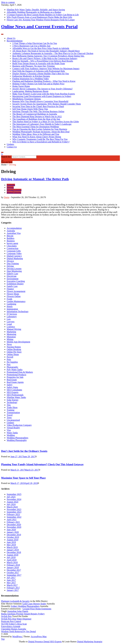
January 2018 (13, 567)
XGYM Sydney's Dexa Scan (14, 624)
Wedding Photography (17, 440)
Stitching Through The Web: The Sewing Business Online (38, 111)
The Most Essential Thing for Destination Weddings (36, 127)
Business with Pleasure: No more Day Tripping (33, 66)
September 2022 (14, 517)
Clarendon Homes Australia (14, 629)
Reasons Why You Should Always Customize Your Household (40, 101)
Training (11, 410)
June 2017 (11, 580)
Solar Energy (13, 400)
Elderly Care (12, 274)
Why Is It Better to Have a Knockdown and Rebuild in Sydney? (41, 142)
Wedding (11, 435)
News (9, 344)
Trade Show (12, 407)
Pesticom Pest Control (11, 621)
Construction (13, 248)
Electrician (12, 276)
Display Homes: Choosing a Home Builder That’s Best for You (41, 74)
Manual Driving (14, 193)
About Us (11, 38)
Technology (12, 402)
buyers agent (12, 243)
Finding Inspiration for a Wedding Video (31, 79)
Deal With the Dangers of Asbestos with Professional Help (39, 71)
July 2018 (11, 557)
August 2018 (12, 555)
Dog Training (13, 264)
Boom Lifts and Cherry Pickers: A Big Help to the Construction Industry (45, 58)
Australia (11, 185)
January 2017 (13, 590)
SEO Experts (13, 392)
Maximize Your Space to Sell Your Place (23, 478)
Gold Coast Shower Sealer (34, 604)
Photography (12, 367)
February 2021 (13, 522)
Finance (10, 289)
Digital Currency (14, 256)
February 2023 (13, 514)
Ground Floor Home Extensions (37, 609)
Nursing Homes (14, 347)
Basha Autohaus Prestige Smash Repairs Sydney (23, 614)
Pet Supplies (12, 362)
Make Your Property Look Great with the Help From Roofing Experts (44, 94)
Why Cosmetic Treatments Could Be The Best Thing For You (40, 139)
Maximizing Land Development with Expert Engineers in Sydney (42, 96)
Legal (9, 324)
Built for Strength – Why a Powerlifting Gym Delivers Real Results (43, 61)
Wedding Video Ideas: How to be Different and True (36, 134)
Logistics (11, 327)
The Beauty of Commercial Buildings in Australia (35, 114)
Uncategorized (13, 420)
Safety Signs (12, 387)
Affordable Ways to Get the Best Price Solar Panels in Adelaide (41, 48)
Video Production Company (19, 425)
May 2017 (11, 583)
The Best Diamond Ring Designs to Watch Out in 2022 (37, 116)
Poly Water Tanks (15, 370)
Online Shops (13, 354)
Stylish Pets (6, 616)
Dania (7, 197)
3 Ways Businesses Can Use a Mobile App (31, 46)
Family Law (12, 286)
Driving (10, 187)
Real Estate (12, 380)
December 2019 (14, 535)
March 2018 (12, 562)
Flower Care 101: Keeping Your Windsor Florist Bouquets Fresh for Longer (41, 20)
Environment (13, 279)
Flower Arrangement (16, 291)
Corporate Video (14, 253)
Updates (10, 144)
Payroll (10, 357)
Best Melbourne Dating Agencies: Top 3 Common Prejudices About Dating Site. (48, 56)
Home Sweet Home (21, 86)
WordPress (17, 636)
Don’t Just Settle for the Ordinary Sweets (24, 451)
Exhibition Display (15, 284)
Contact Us (12, 147)
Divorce (10, 261)
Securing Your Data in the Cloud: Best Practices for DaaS (38, 106)
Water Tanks (12, 433)
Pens (9, 359)
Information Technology (18, 311)
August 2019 (12, 540)
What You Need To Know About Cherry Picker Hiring (37, 137)
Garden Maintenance (16, 301)
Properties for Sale (15, 377)
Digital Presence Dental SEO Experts (45, 642)
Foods (9, 299)
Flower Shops (13, 294)
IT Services (12, 314)
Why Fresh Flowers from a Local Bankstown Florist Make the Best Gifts (39, 17)
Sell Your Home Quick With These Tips (30, 109)
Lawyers (11, 322)
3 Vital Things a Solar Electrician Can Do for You (35, 43)
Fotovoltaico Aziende (11, 626)
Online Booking (14, 349)
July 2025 (11, 497)
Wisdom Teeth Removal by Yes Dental (18, 631)
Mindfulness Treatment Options (27, 99)
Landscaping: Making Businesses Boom (30, 91)
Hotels (10, 306)
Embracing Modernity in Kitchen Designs (31, 76)
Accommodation (14, 228)
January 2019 (13, 550)
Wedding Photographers (18, 438)
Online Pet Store (14, 352)
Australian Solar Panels (18, 611)
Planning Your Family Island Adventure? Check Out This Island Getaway (42, 464)
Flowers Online (14, 296)
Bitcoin (10, 236)
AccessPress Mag (39, 636)
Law (9, 319)
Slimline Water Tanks (16, 397)
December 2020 (14, 525)
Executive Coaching (16, 281)
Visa (9, 430)
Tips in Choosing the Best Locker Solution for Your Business (40, 129)
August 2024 (12, 502)
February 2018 (13, 565)
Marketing (11, 332)
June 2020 (11, 530)
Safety (10, 385)
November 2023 (14, 509)
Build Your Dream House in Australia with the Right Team (39, 63)
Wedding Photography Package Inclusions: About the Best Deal (41, 132)
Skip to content (8, 2)
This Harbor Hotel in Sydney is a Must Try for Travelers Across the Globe (46, 122)
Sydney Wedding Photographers (25, 606)
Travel (10, 415)
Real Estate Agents (15, 382)
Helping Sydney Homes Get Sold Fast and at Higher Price (38, 84)
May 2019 (11, 545)
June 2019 (11, 542)
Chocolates (12, 246)
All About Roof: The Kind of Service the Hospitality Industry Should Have (46, 51)
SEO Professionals (15, 395)
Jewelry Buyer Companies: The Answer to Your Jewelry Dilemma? (42, 89)
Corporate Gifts (14, 251)
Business (11, 241)
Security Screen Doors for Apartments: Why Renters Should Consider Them (47, 104)
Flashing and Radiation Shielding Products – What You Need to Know (44, 81)
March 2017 (12, 585)
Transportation (13, 412)
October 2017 (13, 573)
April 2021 (12, 520)
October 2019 (13, 537)
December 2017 (14, 570)
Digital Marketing (15, 258)
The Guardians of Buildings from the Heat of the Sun (36, 119)
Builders (11, 238)
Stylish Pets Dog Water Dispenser (16, 619)
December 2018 (14, 552)
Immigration (12, 309)
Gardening (11, 304)
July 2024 (11, 504)
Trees (9, 418)
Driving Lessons (14, 190)
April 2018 (12, 560)
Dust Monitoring (14, 271)
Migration (11, 337)
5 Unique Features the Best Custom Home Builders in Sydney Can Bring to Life (43, 15)
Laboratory (12, 317)
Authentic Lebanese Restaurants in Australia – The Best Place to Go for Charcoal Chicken (53, 53)
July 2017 (11, 578)
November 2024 (14, 499)
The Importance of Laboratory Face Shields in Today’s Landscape (42, 124)
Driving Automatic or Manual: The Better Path (35, 179)
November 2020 (14, 527)
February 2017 (13, 588)
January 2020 (13, 532)
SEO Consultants (14, 390)
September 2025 (14, 494)
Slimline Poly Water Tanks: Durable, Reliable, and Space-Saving (36, 10)
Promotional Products (16, 375)
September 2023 (14, 512)
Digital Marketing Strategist (90, 642)
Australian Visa (14, 233)
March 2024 (12, 507)
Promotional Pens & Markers (20, 372)
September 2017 (14, 575)
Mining (10, 339)
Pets (9, 365)
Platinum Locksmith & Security (15, 601)
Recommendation (15, 41)
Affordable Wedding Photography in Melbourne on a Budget (34, 12)
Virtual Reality (13, 428)
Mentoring (11, 334)
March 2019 (12, 547)
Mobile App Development (18, 342)
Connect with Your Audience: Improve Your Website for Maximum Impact (46, 69)
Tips (9, 405)
